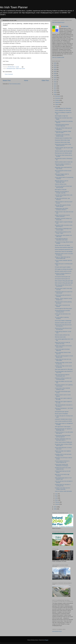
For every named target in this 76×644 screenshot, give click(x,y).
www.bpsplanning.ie (57, 631)
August (57, 104)
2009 (55, 92)
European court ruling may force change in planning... (63, 488)
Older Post (45, 80)
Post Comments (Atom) (15, 84)
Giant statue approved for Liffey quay (64, 369)
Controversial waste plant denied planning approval (63, 436)
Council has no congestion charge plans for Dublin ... (63, 132)
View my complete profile (58, 57)
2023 (55, 67)
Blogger (46, 640)
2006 (55, 509)
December (58, 96)
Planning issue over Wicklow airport (63, 153)
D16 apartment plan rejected (62, 412)
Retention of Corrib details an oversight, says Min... (62, 192)
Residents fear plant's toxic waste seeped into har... (63, 468)
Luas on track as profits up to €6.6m (63, 421)
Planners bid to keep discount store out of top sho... (63, 325)
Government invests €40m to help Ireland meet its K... (63, 145)
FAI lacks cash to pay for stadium (63, 267)
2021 (55, 71)
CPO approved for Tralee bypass (63, 427)
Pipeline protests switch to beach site (64, 162)
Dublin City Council (20, 69)
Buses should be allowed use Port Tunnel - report (63, 233)
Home (26, 80)
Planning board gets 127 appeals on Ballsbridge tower (63, 429)
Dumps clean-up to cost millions (63, 245)
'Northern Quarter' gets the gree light (64, 151)
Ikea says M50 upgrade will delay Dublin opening (63, 206)
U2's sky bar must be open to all (63, 277)
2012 (55, 86)
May (56, 496)
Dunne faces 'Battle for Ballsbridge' (63, 321)
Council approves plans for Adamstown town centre (61, 239)
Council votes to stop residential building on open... (63, 389)
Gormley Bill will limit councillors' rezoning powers (63, 311)
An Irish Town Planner (14, 7)
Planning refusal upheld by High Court (64, 247)
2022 (55, 69)
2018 (55, 78)
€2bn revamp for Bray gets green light (64, 281)
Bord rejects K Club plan (61, 190)
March (57, 500)
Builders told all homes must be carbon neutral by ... (62, 216)
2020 (55, 74)
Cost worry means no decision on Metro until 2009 (63, 165)
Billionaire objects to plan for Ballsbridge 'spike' (62, 181)
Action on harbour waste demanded (63, 491)
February (57, 502)
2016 (55, 82)
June (56, 494)
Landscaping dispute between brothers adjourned (62, 125)
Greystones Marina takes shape (63, 140)
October (57, 100)
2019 (55, 76)
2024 (55, 65)
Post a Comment (9, 74)
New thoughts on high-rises (61, 116)
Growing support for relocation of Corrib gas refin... (63, 485)
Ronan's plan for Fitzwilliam (61, 414)
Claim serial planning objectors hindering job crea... (62, 375)
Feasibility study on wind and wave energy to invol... (63, 455)
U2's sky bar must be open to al (62, 279)
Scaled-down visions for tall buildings (64, 252)
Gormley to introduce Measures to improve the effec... (63, 274)
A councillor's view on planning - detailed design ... (63, 135)
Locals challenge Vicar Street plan (63, 108)
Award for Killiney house (61, 184)
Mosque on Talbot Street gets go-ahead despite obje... (63, 258)
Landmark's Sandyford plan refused (63, 419)
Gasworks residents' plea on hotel (63, 323)
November (58, 98)
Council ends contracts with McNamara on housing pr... (62, 465)
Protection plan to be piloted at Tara (63, 138)
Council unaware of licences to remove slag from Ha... (62, 462)
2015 (55, 84)
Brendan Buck (65, 26)
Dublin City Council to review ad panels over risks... (63, 343)
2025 (55, 63)
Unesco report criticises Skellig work (63, 442)
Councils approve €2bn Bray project (63, 309)
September (58, 102)
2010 (55, 90)
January (57, 504)
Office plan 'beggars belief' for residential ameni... (62, 175)
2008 (55, 94)
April (56, 498)
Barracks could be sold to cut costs (63, 271)
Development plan (11, 69)
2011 (55, 88)
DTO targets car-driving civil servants (64, 269)
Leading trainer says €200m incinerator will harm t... (62, 209)
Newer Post (7, 80)
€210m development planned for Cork (64, 250)
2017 (55, 80)
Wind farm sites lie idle (60, 337)
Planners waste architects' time (62, 335)
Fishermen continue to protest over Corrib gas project (63, 379)
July (56, 107)
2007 (55, 507)
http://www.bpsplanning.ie (58, 22)
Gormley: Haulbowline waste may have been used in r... (63, 439)
